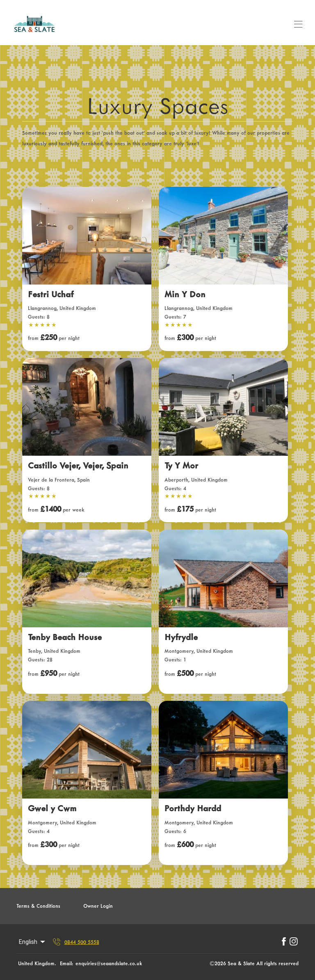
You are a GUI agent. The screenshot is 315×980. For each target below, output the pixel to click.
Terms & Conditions (38, 906)
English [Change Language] (33, 942)
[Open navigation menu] (298, 24)
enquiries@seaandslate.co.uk (109, 963)
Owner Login (98, 906)
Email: (67, 963)
